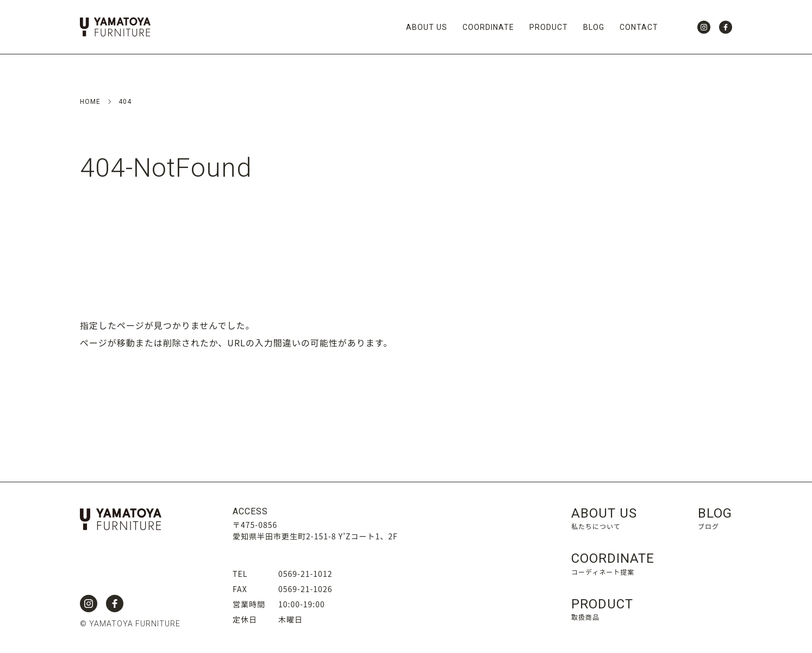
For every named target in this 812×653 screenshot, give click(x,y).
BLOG (594, 27)
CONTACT (639, 27)
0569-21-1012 (305, 574)
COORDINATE (488, 27)
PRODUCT (549, 27)
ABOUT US (427, 27)
